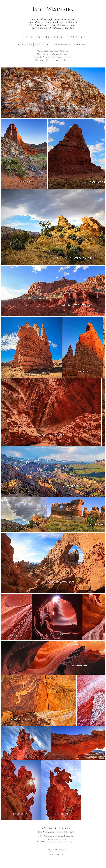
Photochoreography (51, 832)
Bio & (41, 832)
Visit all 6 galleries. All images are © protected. (56, 836)
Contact (40, 842)
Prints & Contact (67, 832)
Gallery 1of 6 (48, 828)
